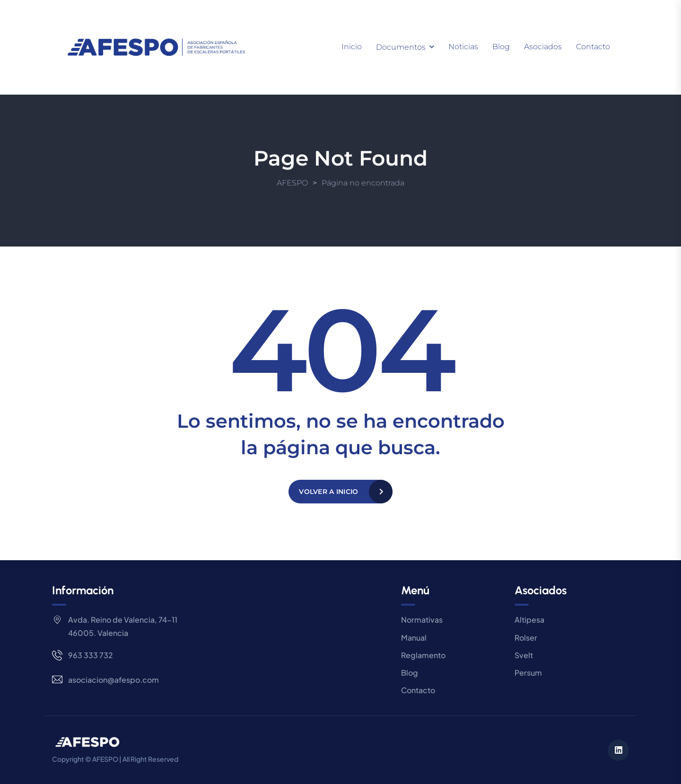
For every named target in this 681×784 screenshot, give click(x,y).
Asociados (543, 47)
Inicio (352, 47)
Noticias (463, 47)
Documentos (401, 47)
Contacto (593, 47)
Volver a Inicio (328, 492)
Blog (501, 47)
